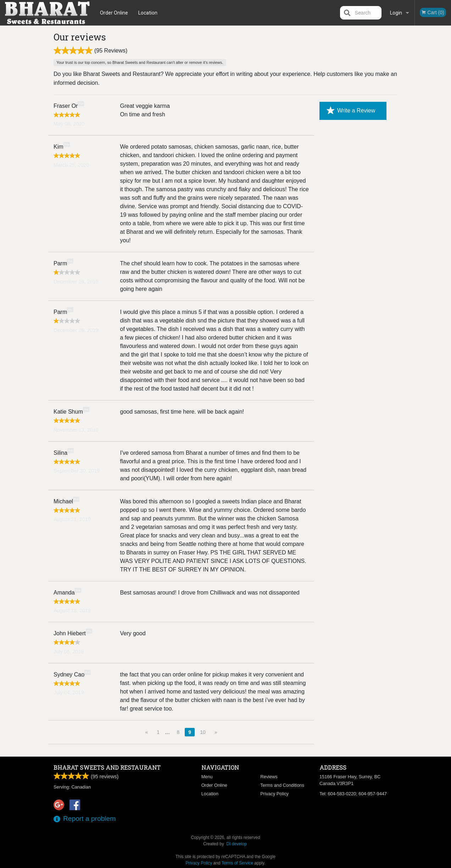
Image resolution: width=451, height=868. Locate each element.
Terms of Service (237, 863)
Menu (207, 777)
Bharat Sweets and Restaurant (107, 767)
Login (396, 13)
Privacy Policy (274, 794)
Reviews (269, 777)
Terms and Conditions (282, 785)
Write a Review (351, 111)
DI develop (236, 844)
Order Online (114, 13)
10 (203, 732)
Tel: (353, 794)
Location (148, 13)
